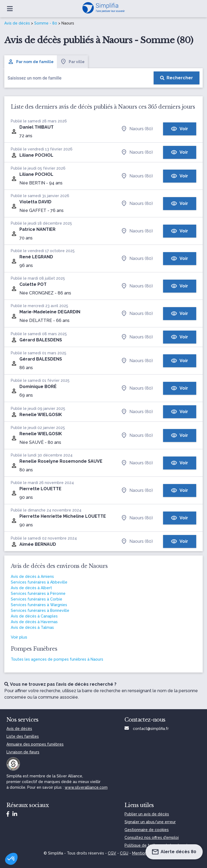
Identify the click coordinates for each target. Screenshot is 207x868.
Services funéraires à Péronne (38, 593)
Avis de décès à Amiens (32, 577)
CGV (112, 853)
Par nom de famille (31, 62)
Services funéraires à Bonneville (40, 610)
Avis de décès (17, 23)
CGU (124, 853)
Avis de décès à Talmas (32, 627)
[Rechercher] (177, 78)
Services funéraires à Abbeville (39, 582)
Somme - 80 (46, 23)
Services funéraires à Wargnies (39, 605)
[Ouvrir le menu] (10, 9)
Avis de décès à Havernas (34, 622)
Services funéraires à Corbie (37, 599)
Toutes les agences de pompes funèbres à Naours (57, 659)
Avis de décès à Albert (31, 588)
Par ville (72, 62)
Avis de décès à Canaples (34, 616)
